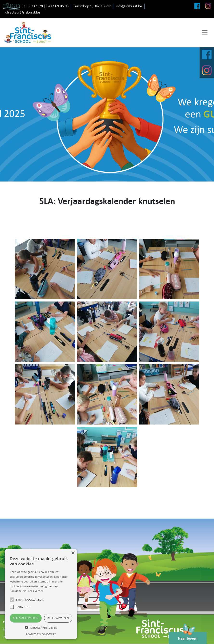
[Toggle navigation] (205, 32)
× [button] (73, 553)
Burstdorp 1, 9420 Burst (92, 6)
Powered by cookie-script (41, 634)
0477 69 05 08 (58, 6)
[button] (41, 627)
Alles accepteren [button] (26, 618)
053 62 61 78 (33, 6)
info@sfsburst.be (129, 6)
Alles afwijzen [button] (58, 618)
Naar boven (189, 636)
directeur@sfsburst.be (23, 13)
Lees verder (36, 591)
